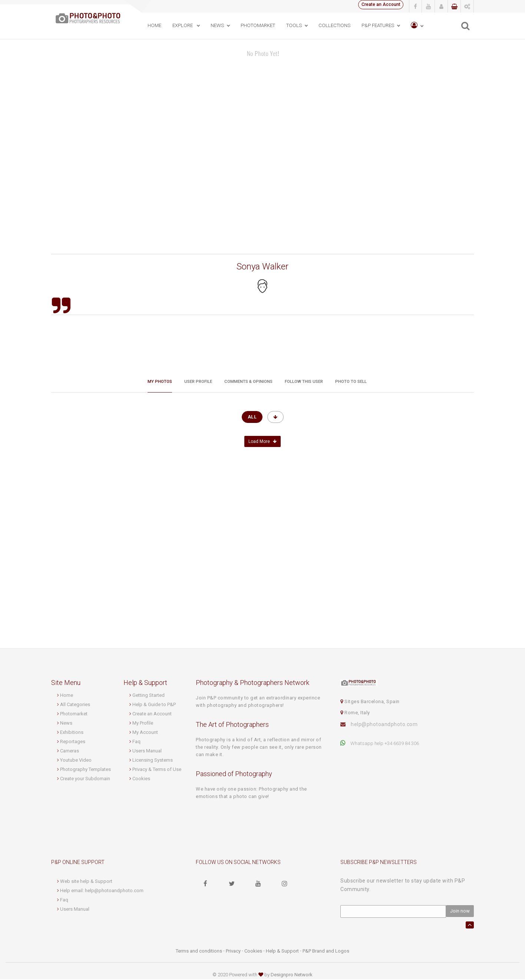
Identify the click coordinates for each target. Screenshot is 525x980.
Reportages (73, 743)
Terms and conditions (199, 952)
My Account (145, 733)
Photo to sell (351, 379)
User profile (198, 379)
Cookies (141, 780)
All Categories (75, 706)
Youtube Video (76, 761)
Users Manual (147, 752)
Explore (182, 25)
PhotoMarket (257, 25)
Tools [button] (293, 25)
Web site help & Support (86, 882)
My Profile (143, 724)
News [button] (216, 25)
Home (153, 25)
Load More (262, 443)
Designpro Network (292, 975)
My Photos (160, 379)
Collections (333, 25)
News (66, 724)
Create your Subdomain (85, 780)
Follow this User (304, 379)
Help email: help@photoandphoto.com (102, 891)
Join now (460, 912)
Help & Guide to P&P (154, 706)
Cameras (70, 752)
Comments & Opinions (248, 379)
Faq (136, 743)
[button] (416, 26)
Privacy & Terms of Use (157, 770)
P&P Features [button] (377, 25)
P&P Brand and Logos (326, 952)
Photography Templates (85, 770)
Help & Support (282, 952)
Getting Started (148, 696)
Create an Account (378, 6)
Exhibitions (72, 733)
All (252, 418)
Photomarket (74, 715)
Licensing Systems (153, 761)
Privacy (233, 952)
